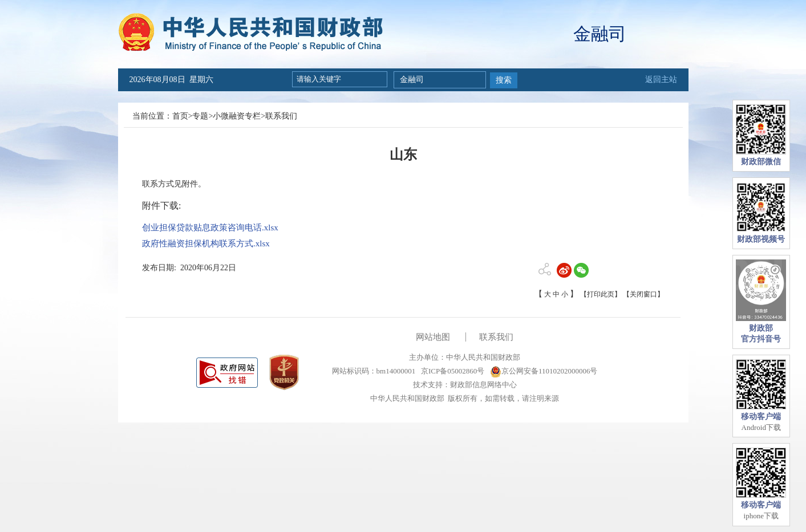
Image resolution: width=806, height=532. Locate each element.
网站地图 (433, 337)
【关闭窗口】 (643, 294)
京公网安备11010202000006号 (544, 371)
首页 (180, 116)
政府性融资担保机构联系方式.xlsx (206, 243)
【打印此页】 (601, 294)
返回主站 (661, 80)
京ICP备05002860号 (452, 371)
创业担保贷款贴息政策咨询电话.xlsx (210, 228)
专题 (200, 116)
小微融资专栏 (237, 116)
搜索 (504, 80)
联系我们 (281, 116)
